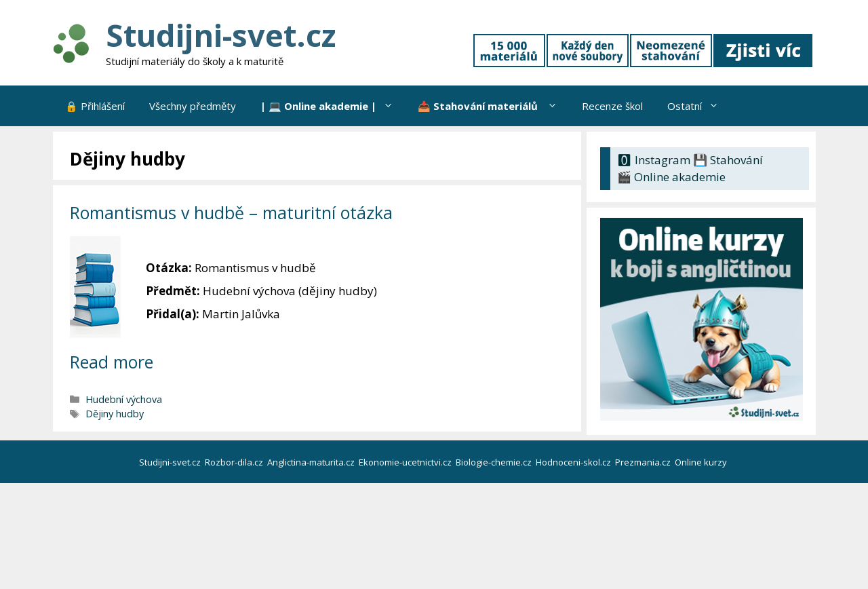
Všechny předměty (193, 106)
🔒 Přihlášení (95, 106)
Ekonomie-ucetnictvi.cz (406, 462)
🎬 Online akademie (671, 177)
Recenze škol (612, 106)
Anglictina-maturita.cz (312, 462)
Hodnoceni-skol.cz (574, 462)
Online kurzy (702, 462)
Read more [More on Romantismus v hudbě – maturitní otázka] (112, 362)
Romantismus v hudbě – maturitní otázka (231, 212)
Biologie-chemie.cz (495, 462)
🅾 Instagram (654, 160)
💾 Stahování (728, 160)
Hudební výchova (124, 399)
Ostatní (699, 106)
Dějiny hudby (115, 414)
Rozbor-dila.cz (235, 462)
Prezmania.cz (644, 462)
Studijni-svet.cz (221, 35)
